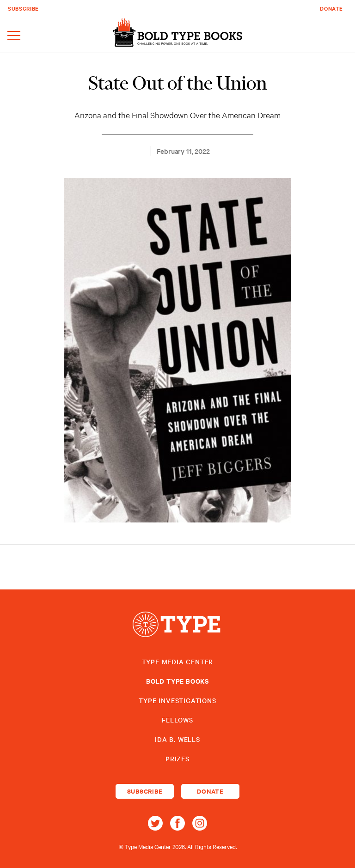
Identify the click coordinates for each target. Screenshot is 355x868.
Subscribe (23, 8)
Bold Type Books (177, 681)
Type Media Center (178, 662)
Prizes (177, 759)
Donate (331, 8)
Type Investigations (177, 700)
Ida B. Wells (177, 739)
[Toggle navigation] (14, 36)
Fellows (177, 720)
